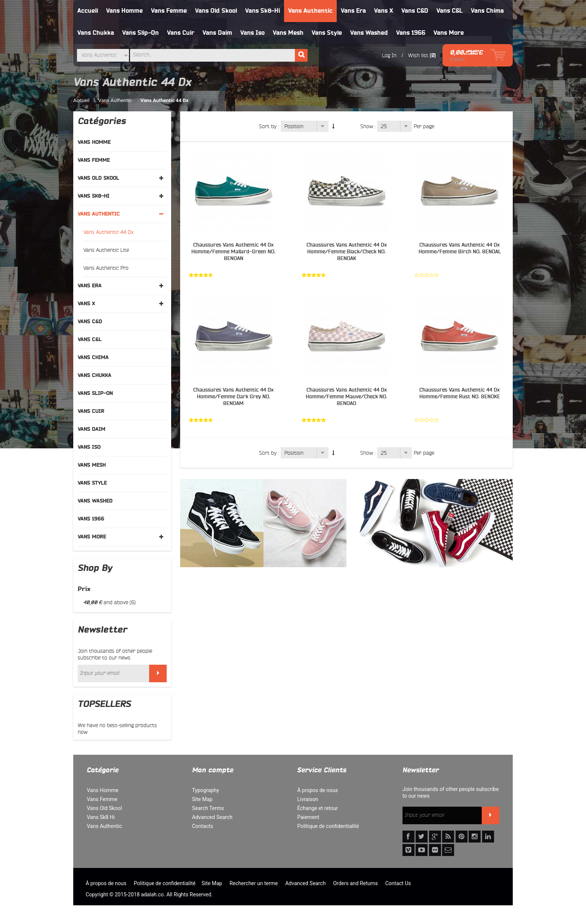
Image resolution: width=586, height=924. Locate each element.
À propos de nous (317, 790)
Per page (424, 126)
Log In (389, 55)
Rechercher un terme (254, 883)
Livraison (308, 799)
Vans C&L (450, 11)
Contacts (203, 826)
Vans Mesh (288, 33)
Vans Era (353, 11)
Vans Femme (169, 11)
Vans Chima (487, 11)
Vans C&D (415, 11)
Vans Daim (217, 33)
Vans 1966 (411, 33)
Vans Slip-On (141, 33)
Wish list (418, 55)
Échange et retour (317, 808)
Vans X (384, 11)
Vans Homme (124, 11)
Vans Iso (252, 33)
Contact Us (398, 883)
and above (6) (110, 602)
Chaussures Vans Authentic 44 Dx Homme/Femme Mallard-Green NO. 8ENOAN (233, 252)
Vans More (449, 33)
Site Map (202, 799)
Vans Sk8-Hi (263, 11)
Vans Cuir (181, 33)
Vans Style (327, 33)
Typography (206, 790)
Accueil (88, 11)
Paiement (308, 817)
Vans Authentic (310, 11)
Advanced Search (212, 817)
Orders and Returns (355, 883)
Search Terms (208, 808)
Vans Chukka (96, 33)
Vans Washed (369, 33)
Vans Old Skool (216, 11)
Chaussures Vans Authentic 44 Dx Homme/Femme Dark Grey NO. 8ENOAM (233, 397)
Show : (368, 126)
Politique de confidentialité (328, 826)
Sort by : (269, 126)
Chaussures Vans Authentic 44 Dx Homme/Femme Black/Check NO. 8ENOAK (347, 252)
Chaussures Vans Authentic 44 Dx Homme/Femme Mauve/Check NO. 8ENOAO (346, 397)
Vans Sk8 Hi (101, 817)
